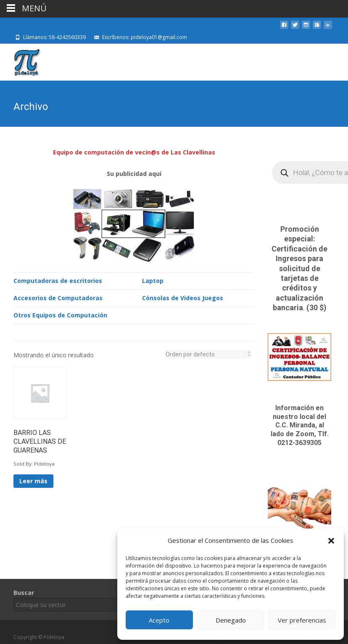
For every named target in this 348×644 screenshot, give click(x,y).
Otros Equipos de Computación (60, 314)
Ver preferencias (302, 620)
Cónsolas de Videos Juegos (183, 297)
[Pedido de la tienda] (206, 353)
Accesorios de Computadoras (58, 297)
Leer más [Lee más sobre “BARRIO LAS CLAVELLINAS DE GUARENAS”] (33, 480)
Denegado (231, 620)
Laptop (153, 280)
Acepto (159, 620)
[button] (331, 541)
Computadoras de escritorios (58, 280)
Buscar (24, 593)
